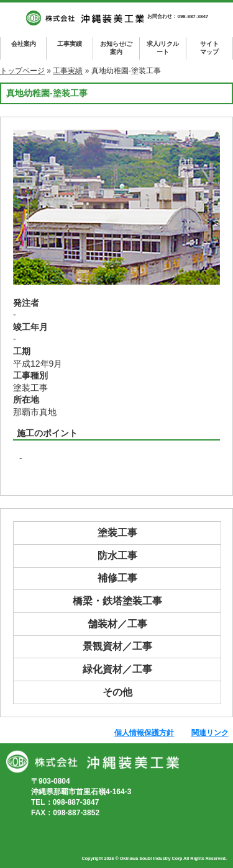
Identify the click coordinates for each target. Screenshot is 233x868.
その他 (117, 692)
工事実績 (70, 44)
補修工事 (117, 578)
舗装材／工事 (117, 624)
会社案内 (24, 44)
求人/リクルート (163, 48)
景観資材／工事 (117, 646)
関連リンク (210, 733)
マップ (209, 47)
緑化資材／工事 (117, 669)
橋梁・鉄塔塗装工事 (117, 601)
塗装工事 (117, 533)
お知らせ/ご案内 (116, 48)
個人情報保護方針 (144, 733)
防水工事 (117, 556)
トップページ (22, 71)
